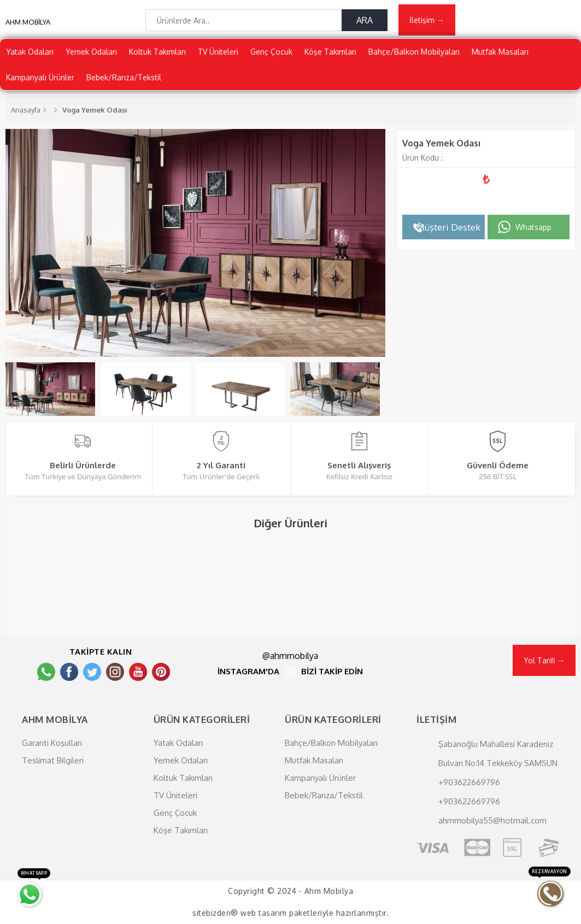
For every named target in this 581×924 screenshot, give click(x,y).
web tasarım (264, 913)
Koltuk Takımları (157, 52)
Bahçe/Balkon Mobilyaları (414, 52)
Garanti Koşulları (52, 743)
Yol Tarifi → (544, 660)
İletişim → (427, 20)
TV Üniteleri (218, 52)
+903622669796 (469, 782)
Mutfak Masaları (500, 52)
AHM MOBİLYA (28, 22)
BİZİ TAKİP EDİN (332, 672)
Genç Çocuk (271, 52)
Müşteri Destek (448, 227)
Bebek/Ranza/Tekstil (124, 77)
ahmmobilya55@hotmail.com (492, 820)
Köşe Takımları (330, 52)
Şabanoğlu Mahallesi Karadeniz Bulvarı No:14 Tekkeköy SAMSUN (498, 754)
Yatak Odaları (30, 52)
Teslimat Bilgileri (53, 760)
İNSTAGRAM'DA (248, 672)
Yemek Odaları (91, 52)
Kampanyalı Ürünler (40, 77)
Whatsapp (533, 227)
